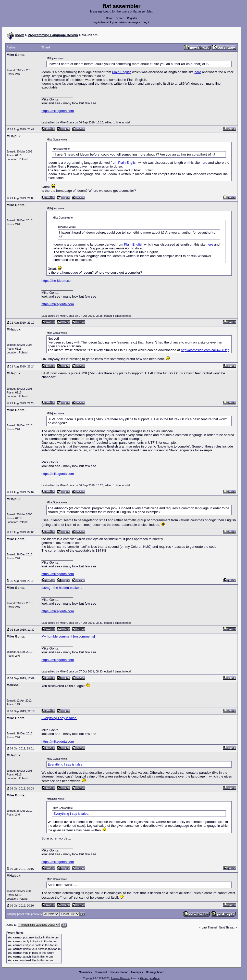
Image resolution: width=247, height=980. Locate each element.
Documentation (119, 972)
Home (109, 18)
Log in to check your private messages (116, 22)
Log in (146, 22)
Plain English (122, 72)
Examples (137, 972)
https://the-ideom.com (57, 281)
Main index (85, 972)
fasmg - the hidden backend (62, 588)
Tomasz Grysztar (120, 978)
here (198, 72)
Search (120, 18)
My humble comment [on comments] (68, 636)
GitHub (144, 978)
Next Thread (227, 927)
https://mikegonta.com (58, 111)
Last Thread (209, 927)
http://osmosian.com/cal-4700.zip (205, 350)
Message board (155, 972)
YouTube (155, 978)
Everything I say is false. (59, 718)
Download (101, 972)
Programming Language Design (53, 35)
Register (132, 18)
